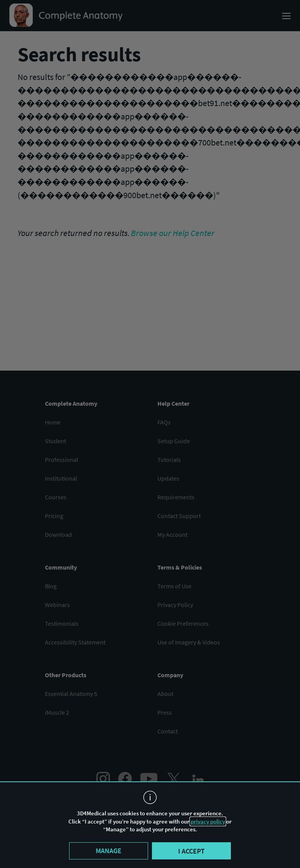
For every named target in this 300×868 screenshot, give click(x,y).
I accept (191, 851)
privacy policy (208, 821)
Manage (109, 851)
